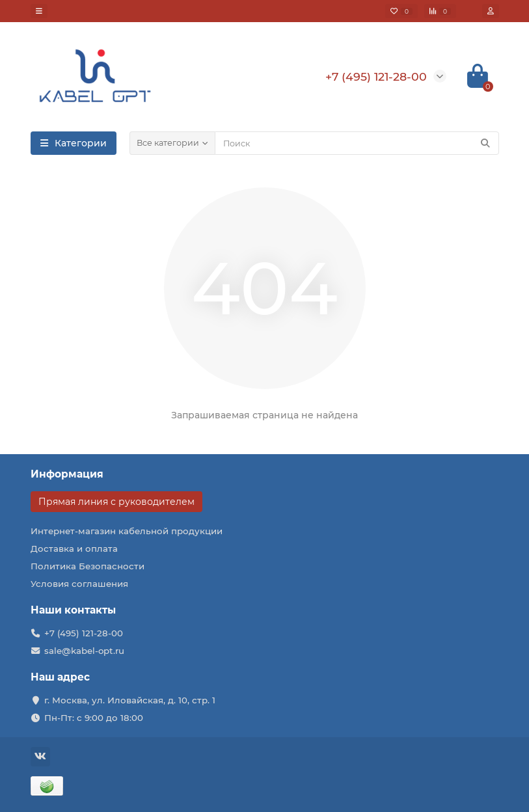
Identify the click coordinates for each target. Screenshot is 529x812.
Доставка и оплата (74, 548)
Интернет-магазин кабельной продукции (127, 531)
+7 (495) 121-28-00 (84, 633)
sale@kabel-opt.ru (84, 651)
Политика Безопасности (88, 566)
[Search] (357, 143)
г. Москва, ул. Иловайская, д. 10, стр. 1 (130, 700)
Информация (67, 474)
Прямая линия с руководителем (116, 502)
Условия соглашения (79, 584)
